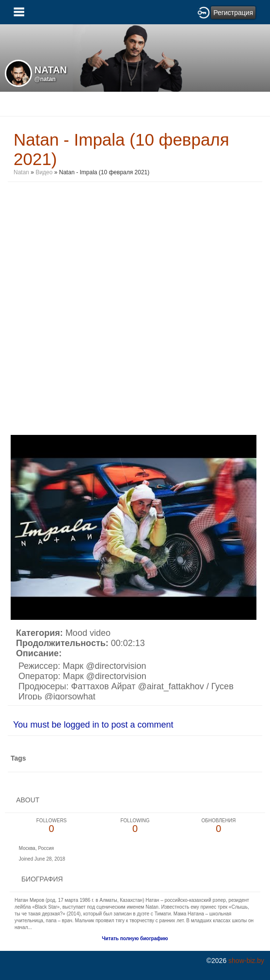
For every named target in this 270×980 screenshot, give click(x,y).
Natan (21, 172)
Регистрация (233, 13)
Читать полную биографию (135, 938)
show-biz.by (246, 961)
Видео (44, 172)
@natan (45, 79)
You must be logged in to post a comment (93, 725)
